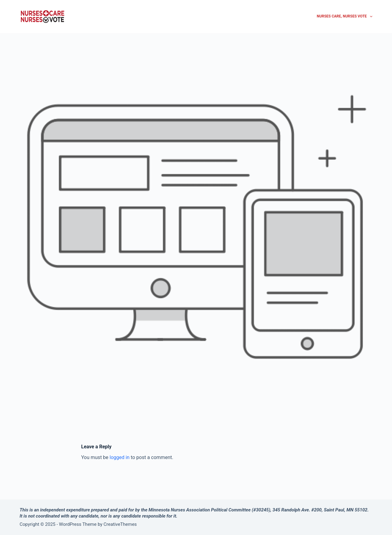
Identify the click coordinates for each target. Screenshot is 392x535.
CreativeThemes (120, 524)
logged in (120, 457)
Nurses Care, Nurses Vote (345, 17)
